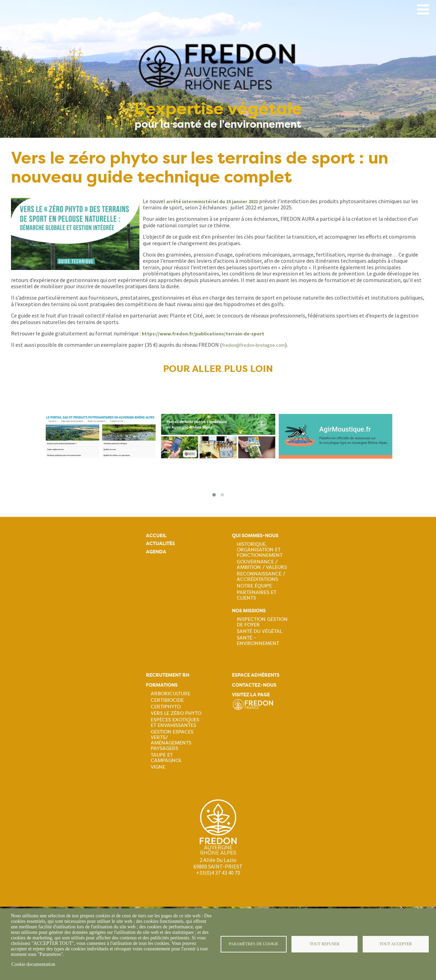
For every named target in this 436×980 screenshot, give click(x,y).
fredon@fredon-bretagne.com (253, 345)
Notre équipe (254, 586)
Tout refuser (325, 944)
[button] (214, 495)
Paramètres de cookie (254, 944)
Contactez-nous (254, 685)
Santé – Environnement (258, 640)
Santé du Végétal (259, 631)
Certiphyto (166, 707)
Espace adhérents (256, 675)
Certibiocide (167, 700)
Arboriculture (171, 694)
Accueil (156, 536)
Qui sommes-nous (255, 536)
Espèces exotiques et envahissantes (175, 722)
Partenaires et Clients (257, 595)
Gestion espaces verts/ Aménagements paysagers (172, 740)
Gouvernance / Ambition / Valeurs (262, 564)
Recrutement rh (168, 675)
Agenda (156, 552)
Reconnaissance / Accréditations (261, 576)
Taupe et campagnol (166, 758)
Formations (162, 685)
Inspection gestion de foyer (262, 622)
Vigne (158, 767)
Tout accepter (396, 944)
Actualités (160, 544)
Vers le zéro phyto (176, 713)
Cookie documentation (33, 964)
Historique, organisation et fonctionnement (260, 550)
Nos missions (249, 611)
